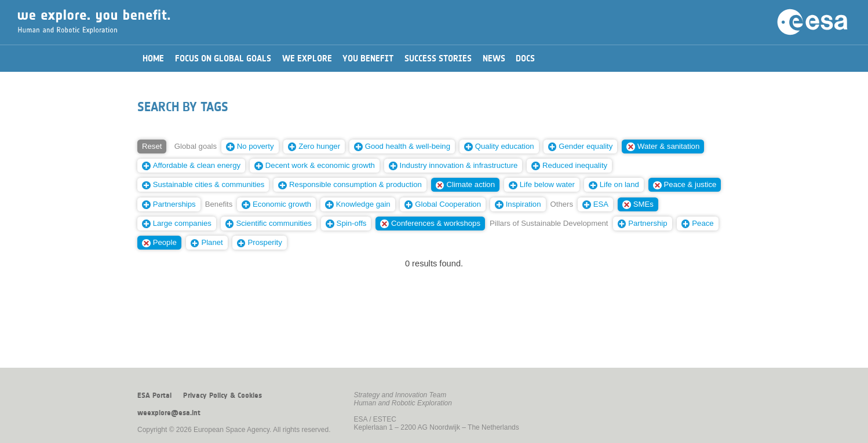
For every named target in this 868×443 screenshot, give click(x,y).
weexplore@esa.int (169, 413)
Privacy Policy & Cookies (223, 396)
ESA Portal (154, 396)
